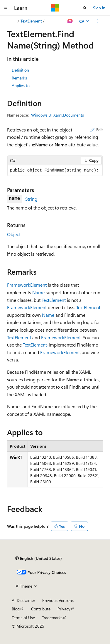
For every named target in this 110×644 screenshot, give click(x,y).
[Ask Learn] (70, 21)
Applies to (21, 85)
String (31, 199)
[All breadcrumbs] (12, 21)
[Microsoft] (55, 8)
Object (14, 234)
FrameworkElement (27, 285)
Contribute (41, 609)
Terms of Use (23, 618)
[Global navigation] (6, 8)
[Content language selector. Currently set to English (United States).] (39, 558)
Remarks (19, 78)
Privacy (64, 609)
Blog (16, 609)
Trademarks (52, 618)
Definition (20, 70)
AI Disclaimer (23, 600)
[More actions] (98, 21)
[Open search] (85, 8)
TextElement (31, 21)
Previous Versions (58, 600)
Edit (97, 130)
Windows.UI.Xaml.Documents (57, 115)
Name (38, 292)
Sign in (99, 8)
